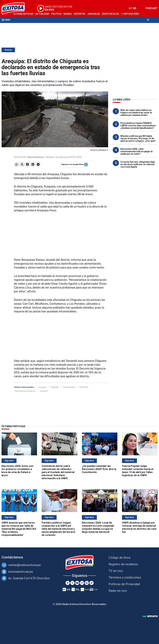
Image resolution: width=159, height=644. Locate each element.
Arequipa (42, 387)
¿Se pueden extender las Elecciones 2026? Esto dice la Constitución (99, 469)
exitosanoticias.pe (21, 572)
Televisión (19, 26)
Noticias (8, 50)
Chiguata (55, 387)
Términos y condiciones (125, 577)
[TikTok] (92, 583)
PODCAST (152, 8)
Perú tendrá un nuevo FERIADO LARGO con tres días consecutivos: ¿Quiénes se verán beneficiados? (138, 126)
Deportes (80, 14)
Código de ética (119, 558)
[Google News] (87, 583)
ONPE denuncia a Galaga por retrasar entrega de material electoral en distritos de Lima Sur (139, 527)
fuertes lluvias (69, 387)
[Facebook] (68, 583)
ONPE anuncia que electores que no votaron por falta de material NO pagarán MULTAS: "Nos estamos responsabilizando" (19, 529)
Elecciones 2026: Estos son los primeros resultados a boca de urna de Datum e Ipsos (17, 471)
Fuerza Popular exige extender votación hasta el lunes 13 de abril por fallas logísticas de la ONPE (138, 471)
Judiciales (94, 14)
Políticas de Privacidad (124, 584)
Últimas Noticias (23, 14)
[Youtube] (77, 583)
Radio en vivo (118, 591)
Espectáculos (110, 14)
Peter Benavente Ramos (25, 391)
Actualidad (42, 14)
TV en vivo (116, 571)
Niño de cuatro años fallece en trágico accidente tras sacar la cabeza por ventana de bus (136, 113)
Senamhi (44, 391)
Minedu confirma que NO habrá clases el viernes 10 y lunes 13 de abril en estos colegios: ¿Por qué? (138, 138)
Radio (31, 26)
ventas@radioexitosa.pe (25, 565)
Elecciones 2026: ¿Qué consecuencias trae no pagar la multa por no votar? (136, 151)
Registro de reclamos (123, 564)
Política (56, 14)
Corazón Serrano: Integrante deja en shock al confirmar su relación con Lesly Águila (138, 164)
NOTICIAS (84, 387)
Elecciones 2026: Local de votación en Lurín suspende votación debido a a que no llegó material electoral (98, 527)
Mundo (68, 14)
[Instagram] (82, 583)
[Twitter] (72, 583)
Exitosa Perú (131, 14)
